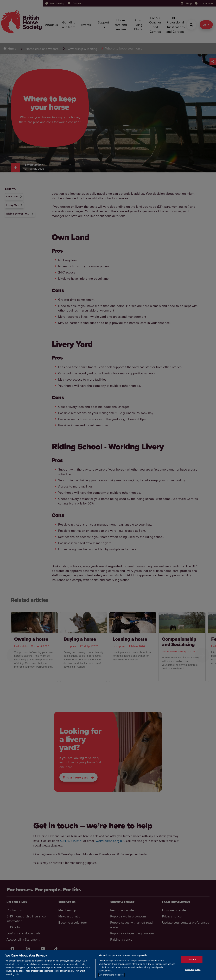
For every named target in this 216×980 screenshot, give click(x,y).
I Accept (192, 959)
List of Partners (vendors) (112, 975)
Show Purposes (193, 969)
